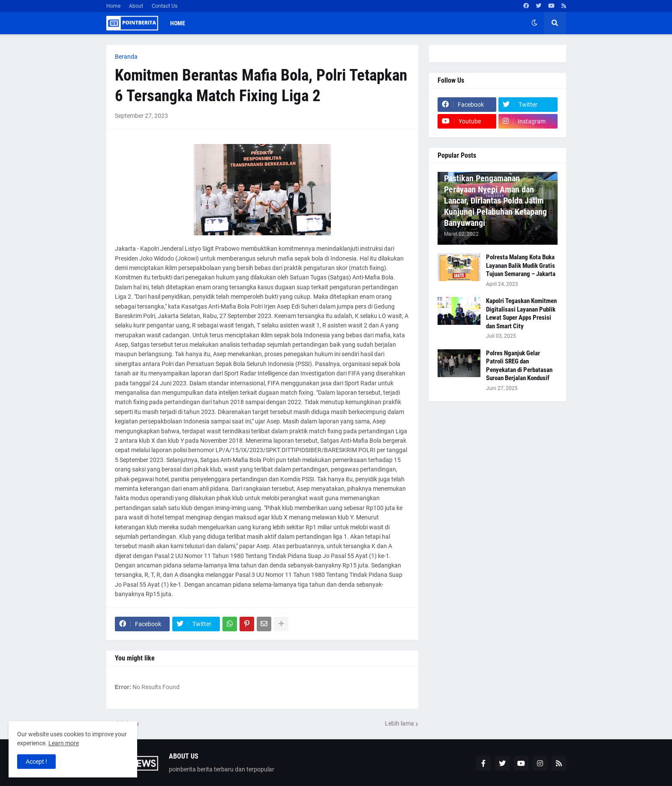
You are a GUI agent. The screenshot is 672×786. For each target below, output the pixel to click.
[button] (534, 23)
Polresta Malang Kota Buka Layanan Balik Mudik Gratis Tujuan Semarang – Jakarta (521, 265)
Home (113, 6)
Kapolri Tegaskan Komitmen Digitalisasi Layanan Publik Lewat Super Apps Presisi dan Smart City (521, 313)
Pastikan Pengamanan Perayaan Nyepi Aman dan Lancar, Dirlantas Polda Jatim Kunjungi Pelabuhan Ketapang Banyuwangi (495, 201)
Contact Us (165, 6)
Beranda (126, 57)
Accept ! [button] (36, 762)
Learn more (64, 743)
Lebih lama (399, 723)
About (136, 6)
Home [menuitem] (178, 23)
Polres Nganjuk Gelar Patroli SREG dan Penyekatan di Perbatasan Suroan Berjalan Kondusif (519, 366)
